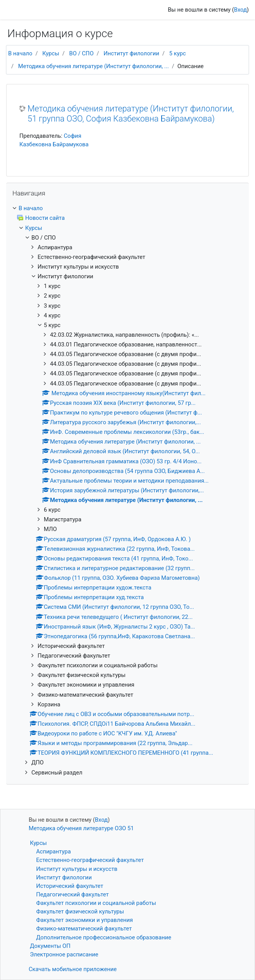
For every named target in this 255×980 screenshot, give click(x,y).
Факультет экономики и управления (84, 920)
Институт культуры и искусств (77, 869)
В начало (20, 53)
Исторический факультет (70, 886)
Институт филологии (131, 53)
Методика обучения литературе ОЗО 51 (81, 828)
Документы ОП (50, 946)
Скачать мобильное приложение (73, 969)
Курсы (51, 53)
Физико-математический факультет (84, 929)
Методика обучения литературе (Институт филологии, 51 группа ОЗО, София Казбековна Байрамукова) (131, 114)
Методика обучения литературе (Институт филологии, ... (94, 66)
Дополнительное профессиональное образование (104, 937)
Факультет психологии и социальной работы (96, 903)
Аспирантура (53, 852)
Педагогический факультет (72, 894)
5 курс (178, 53)
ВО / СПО (82, 53)
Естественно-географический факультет (90, 860)
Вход (240, 10)
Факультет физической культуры (80, 911)
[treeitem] (127, 208)
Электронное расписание (64, 954)
